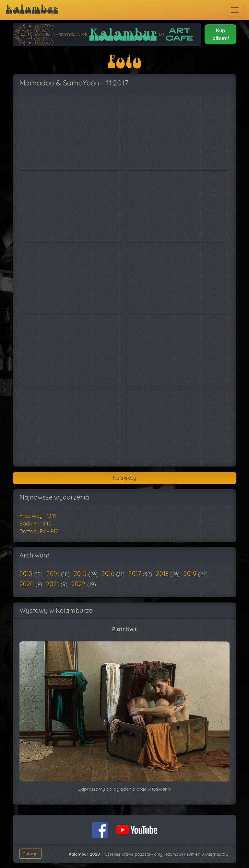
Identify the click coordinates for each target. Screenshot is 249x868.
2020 (27, 584)
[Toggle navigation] (235, 10)
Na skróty (124, 478)
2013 (27, 574)
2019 (191, 574)
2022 (79, 584)
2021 (53, 584)
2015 (81, 574)
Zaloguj (31, 853)
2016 (109, 574)
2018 (163, 574)
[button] (220, 34)
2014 (54, 574)
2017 (136, 574)
